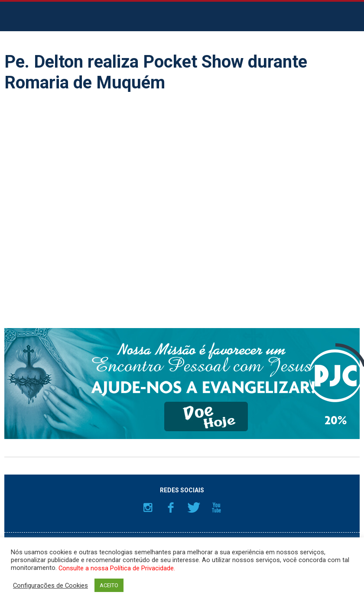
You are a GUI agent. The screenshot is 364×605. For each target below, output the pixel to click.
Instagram (148, 507)
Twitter (194, 507)
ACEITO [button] (109, 585)
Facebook (171, 507)
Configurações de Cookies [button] (50, 585)
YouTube (217, 507)
